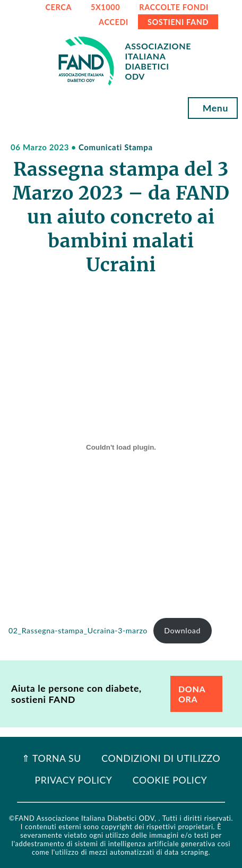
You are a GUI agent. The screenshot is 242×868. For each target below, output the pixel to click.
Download (182, 630)
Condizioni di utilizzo (161, 758)
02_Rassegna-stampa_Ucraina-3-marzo (78, 630)
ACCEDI (114, 22)
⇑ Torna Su (51, 758)
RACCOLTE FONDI (174, 7)
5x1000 (105, 7)
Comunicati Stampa (116, 147)
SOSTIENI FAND (178, 22)
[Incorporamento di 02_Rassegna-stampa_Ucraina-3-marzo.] (121, 447)
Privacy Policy (74, 780)
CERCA (58, 7)
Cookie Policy (170, 780)
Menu (213, 108)
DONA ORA (192, 694)
